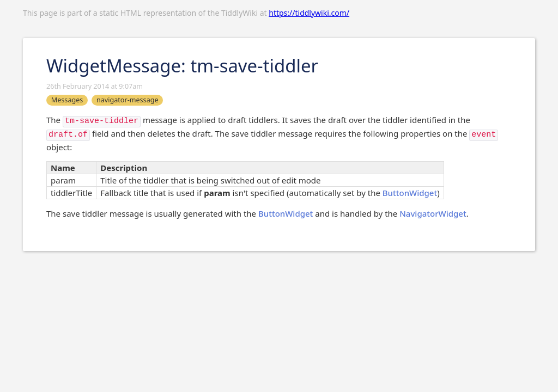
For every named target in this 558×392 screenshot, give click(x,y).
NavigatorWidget (433, 213)
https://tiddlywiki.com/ (309, 13)
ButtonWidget (410, 193)
